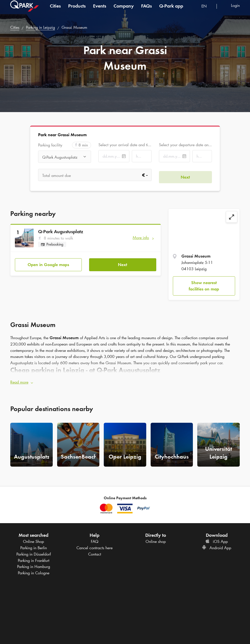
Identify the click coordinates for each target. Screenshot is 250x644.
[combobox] (207, 12)
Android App (217, 546)
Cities (55, 11)
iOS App (217, 539)
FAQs (146, 11)
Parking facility (50, 145)
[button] (125, 380)
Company (124, 11)
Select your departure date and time (185, 145)
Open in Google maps (48, 262)
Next (123, 262)
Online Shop (33, 539)
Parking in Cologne (34, 571)
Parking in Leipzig (40, 27)
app (171, 11)
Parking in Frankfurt (34, 558)
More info (141, 238)
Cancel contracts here (94, 546)
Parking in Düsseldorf (34, 552)
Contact (95, 552)
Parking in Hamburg (34, 565)
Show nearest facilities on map (204, 286)
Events (100, 11)
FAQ (95, 539)
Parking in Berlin (34, 546)
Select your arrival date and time (125, 145)
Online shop (156, 539)
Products (77, 11)
